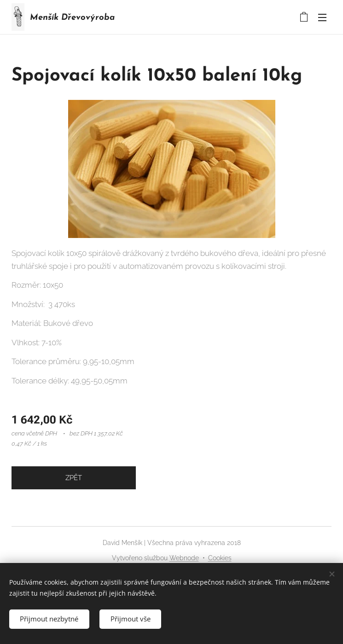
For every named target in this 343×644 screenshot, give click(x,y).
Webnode (184, 558)
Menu (322, 17)
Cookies (220, 558)
